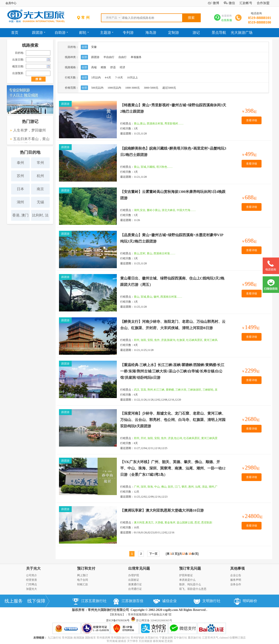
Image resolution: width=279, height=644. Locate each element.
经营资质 (32, 580)
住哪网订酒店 (237, 638)
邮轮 (84, 33)
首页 (15, 33)
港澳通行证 (135, 584)
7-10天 (119, 78)
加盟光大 (32, 589)
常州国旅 (67, 638)
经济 (122, 67)
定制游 (174, 33)
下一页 (153, 554)
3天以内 (96, 78)
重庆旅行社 (195, 638)
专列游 (128, 33)
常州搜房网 (103, 638)
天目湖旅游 (145, 641)
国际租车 (91, 638)
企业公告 (236, 575)
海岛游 (151, 33)
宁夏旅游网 (166, 638)
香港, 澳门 (20, 215)
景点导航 (219, 33)
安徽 (94, 47)
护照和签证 (186, 575)
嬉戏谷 (122, 641)
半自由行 (109, 57)
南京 (40, 189)
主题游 (107, 33)
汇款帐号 (246, 3)
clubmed (224, 638)
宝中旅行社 (180, 638)
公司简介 (32, 575)
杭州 (40, 176)
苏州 (20, 176)
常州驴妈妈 (137, 638)
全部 (84, 47)
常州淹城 (112, 641)
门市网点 (32, 584)
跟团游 (39, 33)
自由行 (122, 57)
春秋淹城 (158, 641)
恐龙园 (169, 641)
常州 (40, 163)
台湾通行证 (135, 589)
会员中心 (11, 3)
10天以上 (132, 78)
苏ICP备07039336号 (118, 620)
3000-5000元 (151, 88)
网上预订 (83, 575)
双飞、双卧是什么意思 (193, 589)
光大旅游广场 (242, 33)
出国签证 (134, 580)
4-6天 (108, 78)
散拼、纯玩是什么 (190, 584)
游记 (196, 33)
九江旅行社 (54, 638)
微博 (216, 3)
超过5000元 (169, 88)
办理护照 (134, 575)
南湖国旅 (79, 638)
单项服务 (136, 57)
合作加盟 (263, 3)
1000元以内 (114, 88)
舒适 (113, 67)
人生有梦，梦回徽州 (29, 130)
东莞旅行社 (152, 638)
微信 (232, 3)
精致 (103, 67)
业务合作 (236, 584)
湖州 (20, 202)
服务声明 (236, 580)
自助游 (61, 33)
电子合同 (83, 580)
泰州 (20, 163)
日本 (20, 189)
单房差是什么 (187, 580)
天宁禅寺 (132, 641)
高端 (94, 67)
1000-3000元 (132, 88)
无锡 (40, 202)
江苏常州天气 (210, 638)
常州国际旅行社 (120, 638)
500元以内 (97, 88)
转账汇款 (83, 584)
